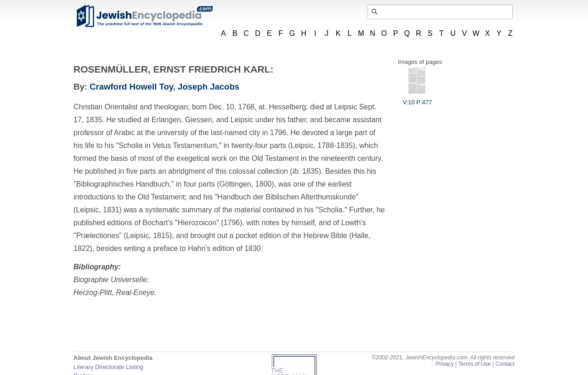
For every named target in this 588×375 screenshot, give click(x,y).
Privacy (445, 364)
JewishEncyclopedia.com (144, 16)
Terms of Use (474, 364)
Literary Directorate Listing (108, 367)
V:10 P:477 (417, 99)
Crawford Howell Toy (131, 87)
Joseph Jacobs (209, 87)
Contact (505, 364)
